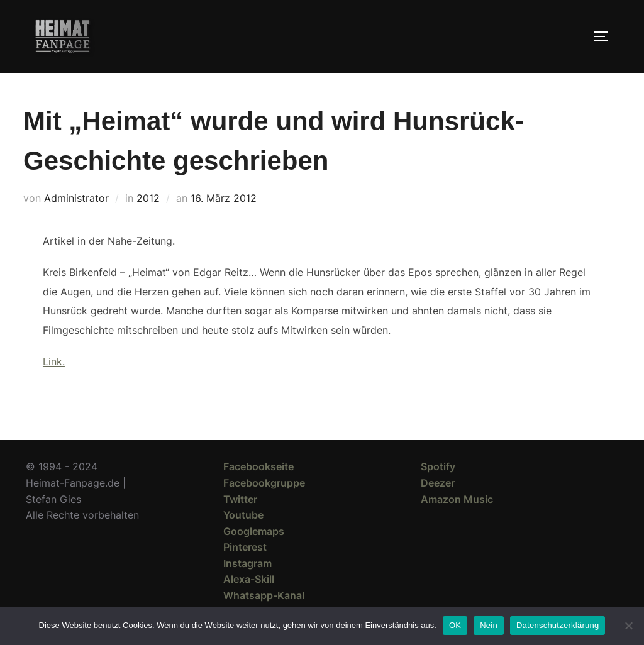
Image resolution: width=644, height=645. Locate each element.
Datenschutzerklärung (558, 625)
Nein (489, 625)
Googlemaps (254, 531)
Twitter (240, 499)
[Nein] (628, 626)
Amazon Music (457, 499)
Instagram (247, 563)
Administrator (76, 198)
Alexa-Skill (249, 579)
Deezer (438, 483)
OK (455, 625)
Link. (54, 361)
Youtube (243, 515)
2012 (148, 198)
